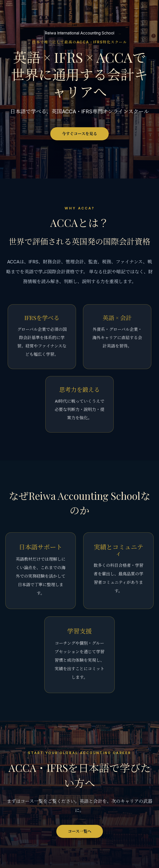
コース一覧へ (80, 831)
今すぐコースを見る (79, 134)
